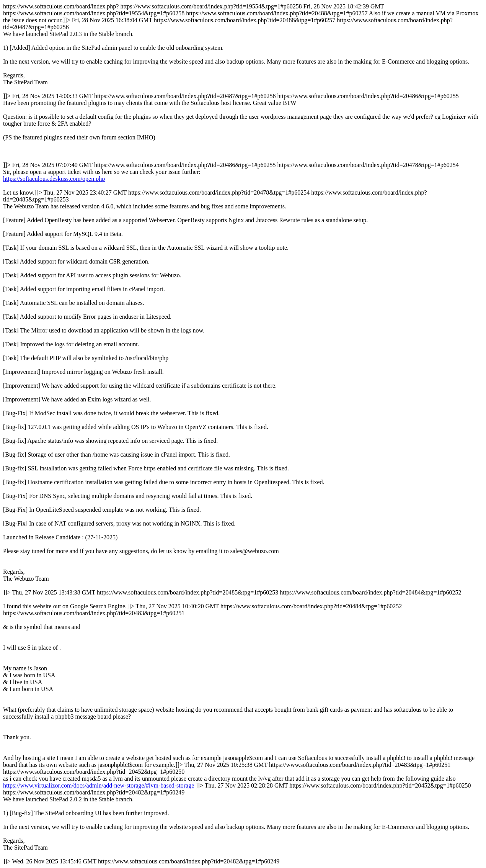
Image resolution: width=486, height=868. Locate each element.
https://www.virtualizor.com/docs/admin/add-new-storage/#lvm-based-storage (99, 785)
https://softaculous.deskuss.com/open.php (54, 179)
